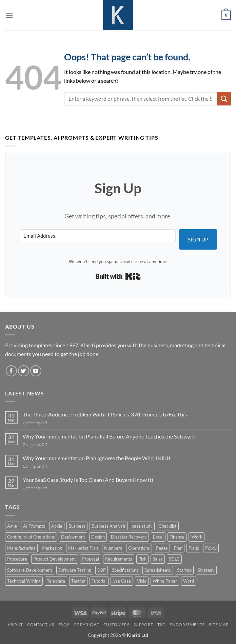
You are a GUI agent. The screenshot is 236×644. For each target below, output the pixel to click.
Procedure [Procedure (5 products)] (17, 559)
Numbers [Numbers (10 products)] (113, 548)
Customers (116, 625)
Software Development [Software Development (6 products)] (30, 570)
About (15, 625)
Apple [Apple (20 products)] (57, 526)
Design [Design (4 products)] (98, 537)
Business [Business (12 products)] (77, 526)
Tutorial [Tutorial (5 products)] (99, 581)
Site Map (219, 625)
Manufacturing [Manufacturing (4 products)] (21, 548)
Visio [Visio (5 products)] (142, 581)
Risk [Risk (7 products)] (142, 559)
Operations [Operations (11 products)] (139, 548)
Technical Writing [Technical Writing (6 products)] (24, 581)
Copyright (86, 625)
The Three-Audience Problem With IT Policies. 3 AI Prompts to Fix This (105, 414)
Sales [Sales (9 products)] (158, 559)
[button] (9, 15)
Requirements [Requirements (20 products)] (119, 559)
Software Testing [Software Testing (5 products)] (75, 570)
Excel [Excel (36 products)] (158, 537)
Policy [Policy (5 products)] (211, 548)
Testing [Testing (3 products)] (78, 581)
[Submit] (224, 99)
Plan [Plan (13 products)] (178, 548)
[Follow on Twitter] (24, 371)
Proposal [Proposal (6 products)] (91, 559)
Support (143, 625)
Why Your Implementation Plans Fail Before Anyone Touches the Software (109, 436)
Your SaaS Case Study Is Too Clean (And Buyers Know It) (88, 480)
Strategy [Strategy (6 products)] (206, 570)
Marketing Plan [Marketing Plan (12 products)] (83, 548)
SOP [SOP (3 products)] (102, 570)
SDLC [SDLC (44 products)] (174, 559)
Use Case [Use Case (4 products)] (122, 581)
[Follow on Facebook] (11, 371)
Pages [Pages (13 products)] (162, 548)
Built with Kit (118, 276)
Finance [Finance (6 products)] (177, 537)
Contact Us (41, 625)
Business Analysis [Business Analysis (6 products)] (109, 526)
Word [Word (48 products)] (189, 581)
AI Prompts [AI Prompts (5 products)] (34, 526)
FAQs (64, 625)
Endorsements (187, 625)
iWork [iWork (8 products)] (196, 537)
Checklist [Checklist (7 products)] (168, 526)
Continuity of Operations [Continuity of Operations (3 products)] (31, 537)
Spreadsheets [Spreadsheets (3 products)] (158, 570)
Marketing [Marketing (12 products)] (52, 548)
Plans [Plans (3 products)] (194, 548)
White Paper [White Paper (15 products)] (165, 581)
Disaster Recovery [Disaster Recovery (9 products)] (129, 537)
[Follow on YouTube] (36, 371)
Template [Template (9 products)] (56, 581)
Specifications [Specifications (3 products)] (125, 570)
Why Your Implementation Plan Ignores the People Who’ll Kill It (97, 458)
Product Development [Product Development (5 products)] (55, 559)
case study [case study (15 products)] (142, 526)
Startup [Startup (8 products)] (184, 570)
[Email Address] (97, 236)
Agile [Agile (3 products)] (12, 526)
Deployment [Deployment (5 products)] (73, 537)
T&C (161, 625)
